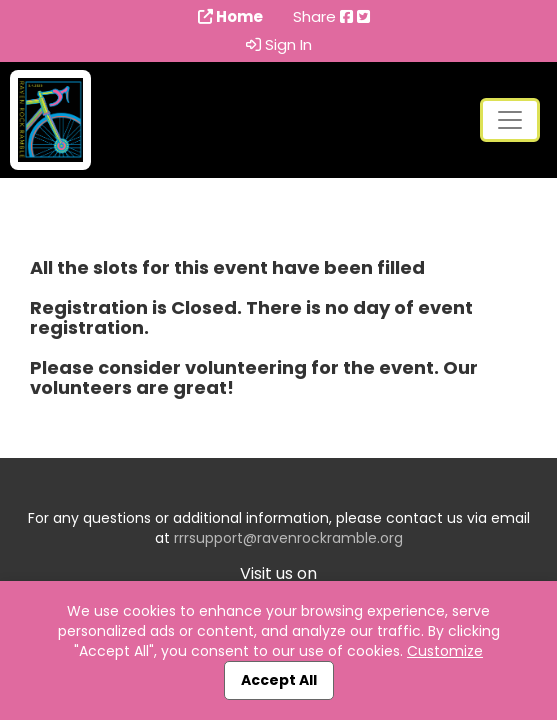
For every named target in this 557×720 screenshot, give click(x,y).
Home (230, 17)
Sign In (279, 45)
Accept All (279, 680)
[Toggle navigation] (510, 120)
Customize (445, 651)
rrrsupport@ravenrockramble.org (288, 538)
